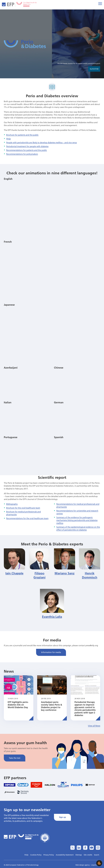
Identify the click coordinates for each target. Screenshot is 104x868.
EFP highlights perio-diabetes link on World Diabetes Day (18, 705)
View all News (94, 726)
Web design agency (83, 865)
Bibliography (12, 504)
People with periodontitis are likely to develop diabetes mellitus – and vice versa (42, 142)
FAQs (8, 139)
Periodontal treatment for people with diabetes (27, 146)
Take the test (15, 758)
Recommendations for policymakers (22, 154)
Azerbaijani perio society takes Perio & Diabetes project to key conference (52, 706)
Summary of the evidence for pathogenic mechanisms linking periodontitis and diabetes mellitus (77, 520)
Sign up (62, 817)
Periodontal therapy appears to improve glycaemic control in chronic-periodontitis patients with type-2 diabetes (85, 709)
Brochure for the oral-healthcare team (23, 508)
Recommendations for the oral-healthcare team (27, 518)
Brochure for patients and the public (22, 135)
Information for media (51, 652)
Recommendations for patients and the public (27, 150)
